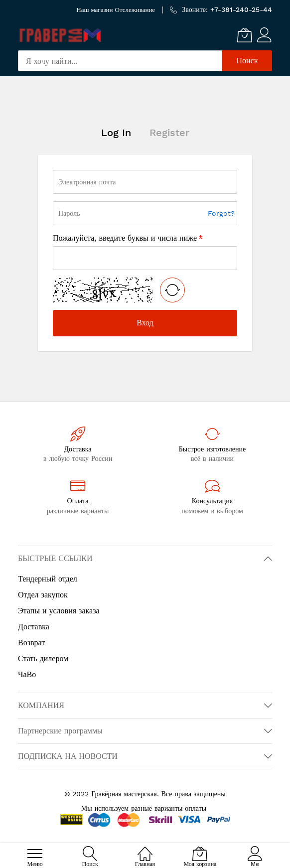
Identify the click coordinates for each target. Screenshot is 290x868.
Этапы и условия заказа (59, 611)
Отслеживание (135, 10)
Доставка (34, 627)
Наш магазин (94, 10)
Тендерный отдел (48, 579)
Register (169, 133)
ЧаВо (27, 674)
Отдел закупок (43, 595)
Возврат (31, 643)
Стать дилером (43, 658)
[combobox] (120, 61)
